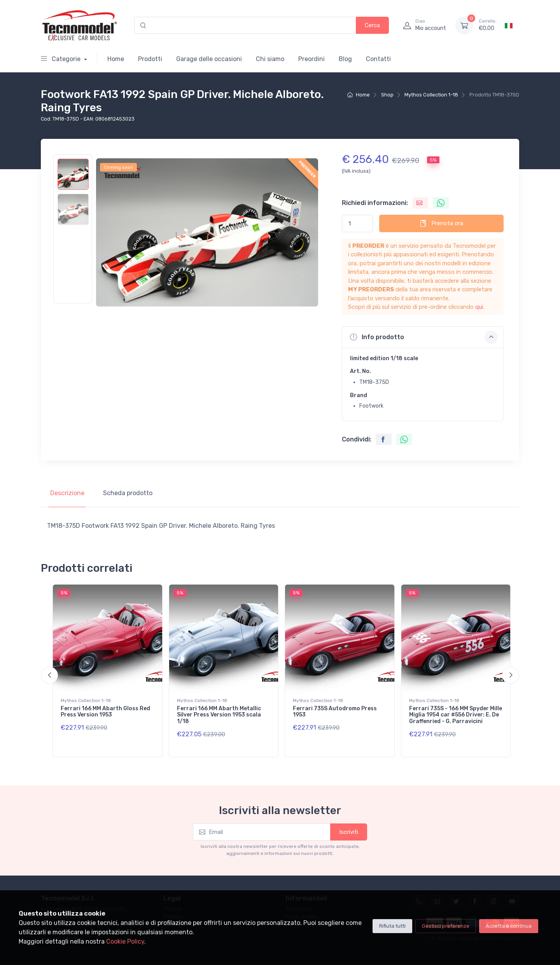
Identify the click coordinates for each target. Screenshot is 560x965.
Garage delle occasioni (209, 59)
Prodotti (150, 59)
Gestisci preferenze (446, 926)
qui (479, 307)
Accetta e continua (509, 926)
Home (116, 59)
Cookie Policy (125, 941)
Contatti (378, 59)
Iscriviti (349, 832)
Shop (387, 95)
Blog (345, 59)
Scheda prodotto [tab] (128, 493)
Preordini (311, 59)
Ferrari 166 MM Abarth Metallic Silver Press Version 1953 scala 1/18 (219, 715)
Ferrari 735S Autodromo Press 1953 (335, 712)
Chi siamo (270, 59)
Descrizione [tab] (67, 493)
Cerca (372, 25)
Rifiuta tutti (392, 926)
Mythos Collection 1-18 (431, 95)
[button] (423, 337)
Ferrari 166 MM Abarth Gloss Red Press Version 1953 (105, 712)
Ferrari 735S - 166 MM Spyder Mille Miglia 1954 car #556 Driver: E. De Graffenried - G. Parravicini (456, 715)
